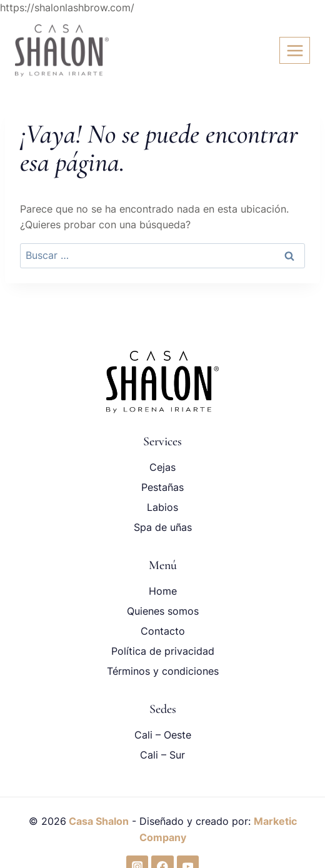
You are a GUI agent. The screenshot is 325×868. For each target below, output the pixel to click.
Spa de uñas (163, 527)
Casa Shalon (97, 821)
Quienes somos (163, 611)
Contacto (163, 631)
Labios (162, 507)
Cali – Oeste (163, 735)
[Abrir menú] (295, 50)
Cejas (162, 467)
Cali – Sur (162, 755)
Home (163, 591)
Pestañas (162, 487)
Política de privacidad (163, 651)
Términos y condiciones (163, 671)
